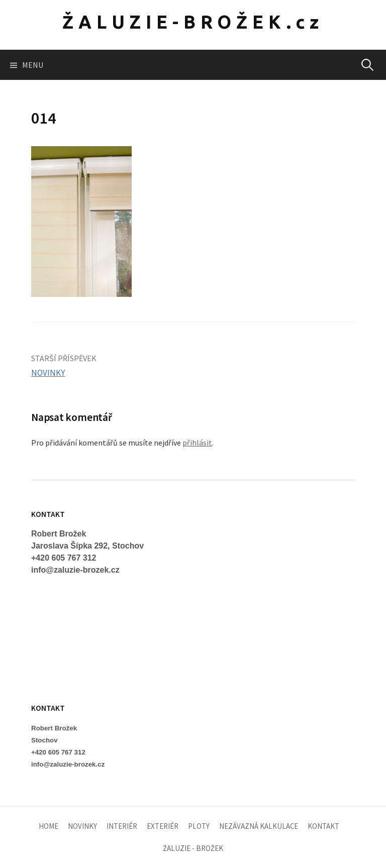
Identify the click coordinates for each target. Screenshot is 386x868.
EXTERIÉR (163, 826)
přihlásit (197, 443)
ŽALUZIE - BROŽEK (193, 848)
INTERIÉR (122, 826)
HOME (49, 826)
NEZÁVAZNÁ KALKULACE (259, 826)
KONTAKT (323, 826)
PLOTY (199, 826)
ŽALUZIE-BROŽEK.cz (193, 22)
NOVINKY (48, 373)
